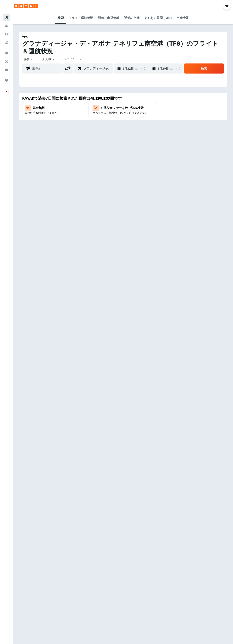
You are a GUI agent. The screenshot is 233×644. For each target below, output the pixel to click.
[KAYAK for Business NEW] (7, 69)
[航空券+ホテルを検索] (7, 42)
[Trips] (7, 80)
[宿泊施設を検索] (7, 26)
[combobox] (73, 59)
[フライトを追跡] (7, 61)
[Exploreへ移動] (7, 53)
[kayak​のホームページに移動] (26, 6)
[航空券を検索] (7, 18)
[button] (7, 6)
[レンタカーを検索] (7, 34)
